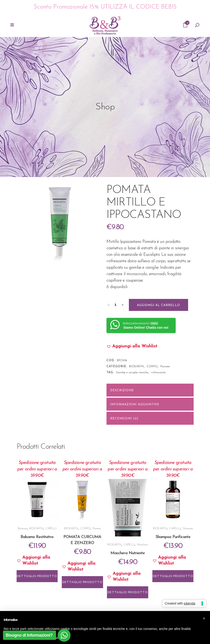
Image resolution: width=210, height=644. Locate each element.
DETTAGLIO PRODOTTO (37, 576)
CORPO (152, 366)
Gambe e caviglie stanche (132, 372)
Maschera (142, 545)
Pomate (165, 366)
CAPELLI (51, 529)
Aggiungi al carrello (158, 305)
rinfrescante (158, 372)
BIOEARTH (136, 366)
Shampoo (188, 529)
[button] (132, 346)
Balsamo (22, 529)
